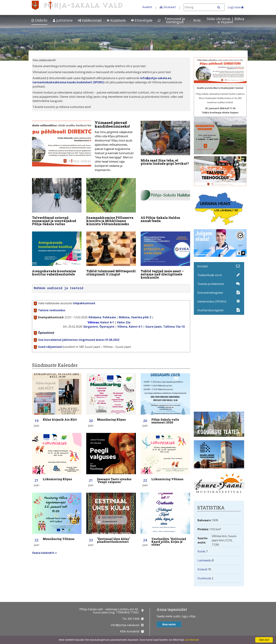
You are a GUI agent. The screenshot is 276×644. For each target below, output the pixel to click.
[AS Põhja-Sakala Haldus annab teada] (165, 201)
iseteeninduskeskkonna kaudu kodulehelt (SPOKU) (68, 82)
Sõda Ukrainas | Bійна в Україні (225, 20)
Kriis (197, 20)
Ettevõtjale (142, 20)
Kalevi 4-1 (107, 322)
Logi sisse (236, 7)
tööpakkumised (84, 303)
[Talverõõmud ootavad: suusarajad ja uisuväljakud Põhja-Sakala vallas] (57, 203)
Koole (201, 551)
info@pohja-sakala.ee (156, 78)
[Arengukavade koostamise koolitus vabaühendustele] (57, 255)
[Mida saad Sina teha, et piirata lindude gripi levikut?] (165, 144)
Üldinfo (39, 20)
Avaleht (147, 7)
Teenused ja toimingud (171, 20)
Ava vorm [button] (169, 624)
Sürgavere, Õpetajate (99, 327)
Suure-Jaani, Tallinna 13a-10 (165, 327)
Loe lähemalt (192, 640)
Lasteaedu (204, 560)
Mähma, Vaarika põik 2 (135, 317)
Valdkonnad (90, 20)
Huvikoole (204, 578)
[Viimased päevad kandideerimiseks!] (84, 147)
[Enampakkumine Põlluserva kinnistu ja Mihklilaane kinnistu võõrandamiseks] (111, 203)
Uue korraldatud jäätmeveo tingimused (79, 340)
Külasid (202, 569)
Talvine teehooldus (52, 310)
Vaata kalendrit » (44, 553)
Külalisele (116, 20)
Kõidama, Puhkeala (102, 317)
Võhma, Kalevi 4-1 (130, 327)
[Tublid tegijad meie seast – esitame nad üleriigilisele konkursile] (165, 256)
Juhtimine (63, 20)
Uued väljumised (50, 347)
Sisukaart (170, 7)
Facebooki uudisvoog (220, 363)
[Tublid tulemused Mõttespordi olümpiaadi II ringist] (111, 255)
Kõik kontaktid (130, 631)
